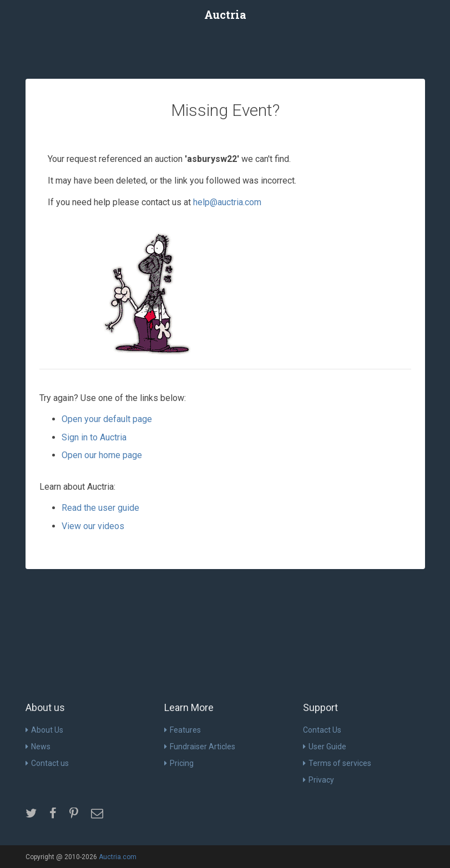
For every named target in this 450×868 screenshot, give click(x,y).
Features (183, 730)
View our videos (93, 526)
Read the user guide (100, 508)
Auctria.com (118, 857)
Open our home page (102, 455)
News (38, 747)
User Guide (325, 747)
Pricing (179, 763)
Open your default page (107, 419)
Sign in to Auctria (94, 437)
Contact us (47, 763)
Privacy (318, 780)
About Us (44, 730)
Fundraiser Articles (200, 747)
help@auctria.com (227, 202)
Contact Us (322, 730)
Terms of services (337, 763)
